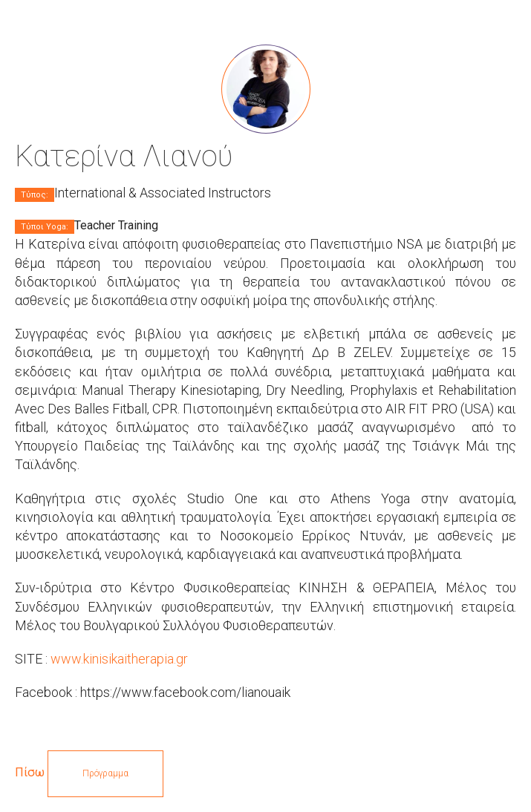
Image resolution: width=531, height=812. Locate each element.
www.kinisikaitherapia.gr (119, 659)
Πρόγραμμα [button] (105, 773)
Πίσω (30, 772)
